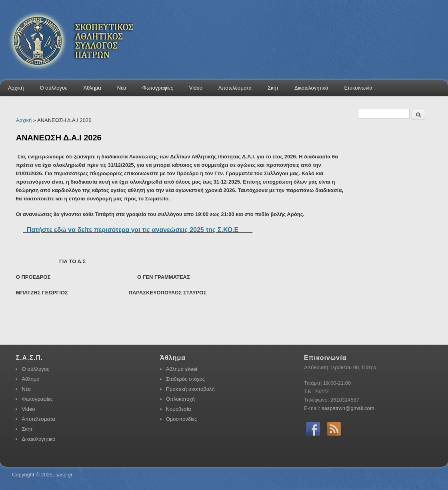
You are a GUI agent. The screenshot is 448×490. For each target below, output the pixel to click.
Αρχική (16, 88)
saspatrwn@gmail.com (348, 408)
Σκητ (273, 88)
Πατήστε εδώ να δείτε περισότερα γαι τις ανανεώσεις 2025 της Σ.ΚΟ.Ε (135, 230)
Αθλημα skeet (182, 369)
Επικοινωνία (358, 88)
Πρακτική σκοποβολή (190, 389)
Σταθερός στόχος (185, 379)
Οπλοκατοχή (180, 399)
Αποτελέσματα (235, 88)
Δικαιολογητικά (311, 88)
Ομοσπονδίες (182, 419)
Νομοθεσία (179, 409)
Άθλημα (92, 88)
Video (196, 88)
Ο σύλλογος (54, 88)
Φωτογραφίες (158, 88)
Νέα (122, 88)
